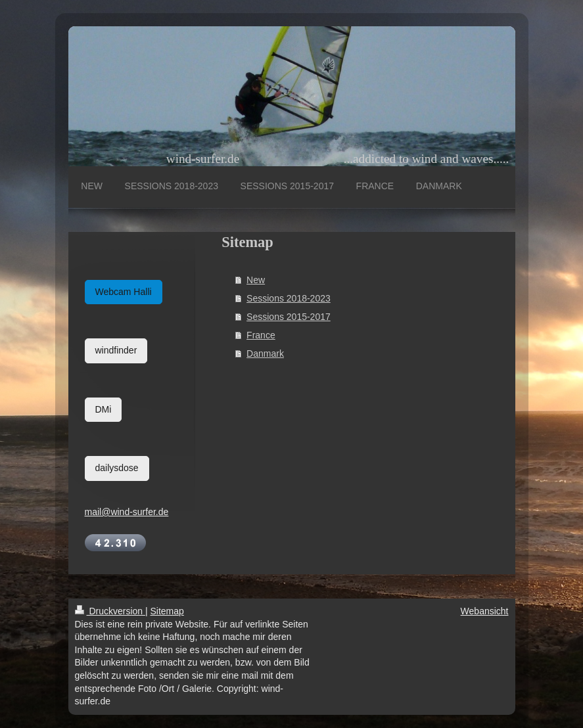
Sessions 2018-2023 (289, 298)
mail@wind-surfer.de (127, 512)
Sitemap (167, 611)
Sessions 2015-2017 (289, 317)
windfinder (116, 350)
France (261, 335)
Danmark (265, 353)
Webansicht (485, 611)
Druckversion (110, 611)
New (256, 280)
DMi (104, 409)
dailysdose (117, 468)
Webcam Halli (124, 292)
